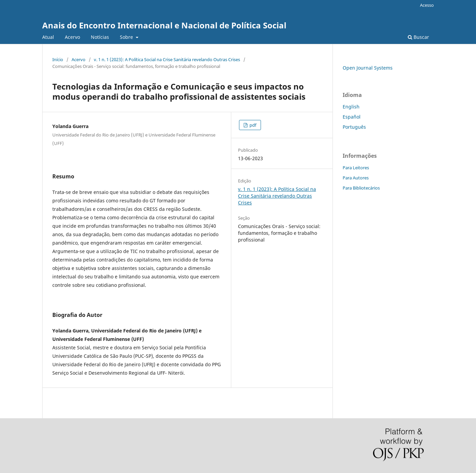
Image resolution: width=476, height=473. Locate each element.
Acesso (427, 5)
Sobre (127, 37)
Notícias (100, 37)
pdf (252, 125)
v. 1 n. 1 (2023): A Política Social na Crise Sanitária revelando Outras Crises (167, 59)
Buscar (418, 37)
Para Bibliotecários (361, 188)
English (351, 107)
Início (58, 59)
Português (354, 127)
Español (352, 117)
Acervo (72, 37)
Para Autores (356, 178)
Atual (48, 37)
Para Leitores (356, 168)
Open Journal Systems (368, 68)
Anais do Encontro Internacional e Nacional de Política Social (164, 25)
